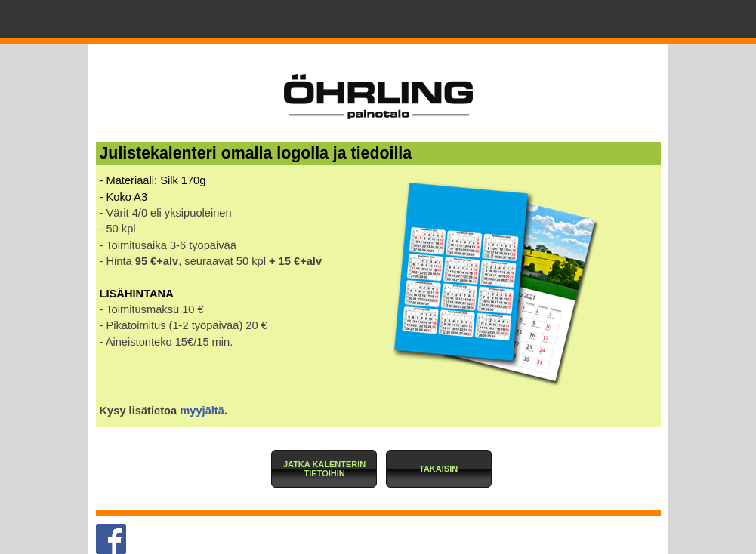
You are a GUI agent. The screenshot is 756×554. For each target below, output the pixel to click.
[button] (324, 469)
